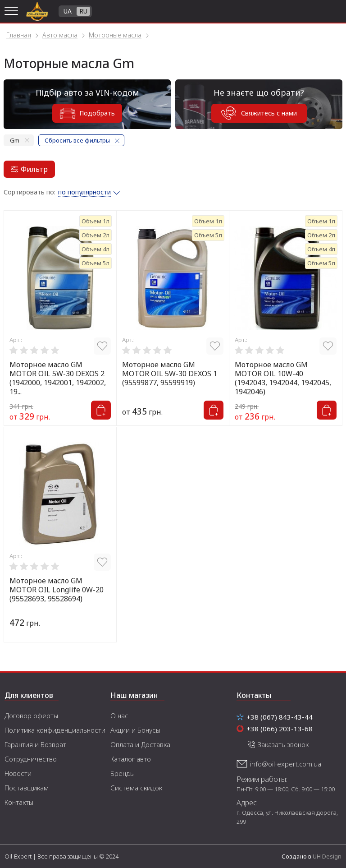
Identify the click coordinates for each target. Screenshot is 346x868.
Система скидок (136, 788)
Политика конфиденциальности (55, 730)
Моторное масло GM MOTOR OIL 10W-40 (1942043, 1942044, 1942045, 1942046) (283, 378)
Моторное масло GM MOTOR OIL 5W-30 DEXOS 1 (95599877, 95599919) (170, 374)
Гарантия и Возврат (35, 744)
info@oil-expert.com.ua (286, 764)
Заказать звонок (283, 744)
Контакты (19, 802)
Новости (18, 773)
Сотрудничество (31, 759)
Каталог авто (131, 759)
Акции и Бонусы (135, 730)
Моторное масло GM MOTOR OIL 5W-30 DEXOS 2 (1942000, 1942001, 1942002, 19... (58, 378)
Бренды (123, 773)
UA (68, 11)
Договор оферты (31, 716)
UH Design (327, 856)
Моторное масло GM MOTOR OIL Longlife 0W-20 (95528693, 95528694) (57, 590)
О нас (119, 716)
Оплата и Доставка (140, 744)
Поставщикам (27, 788)
